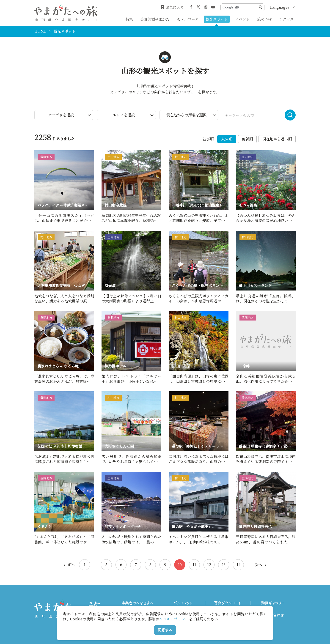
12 (209, 565)
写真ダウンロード (228, 603)
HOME (40, 31)
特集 (129, 19)
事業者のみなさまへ (137, 603)
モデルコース (188, 19)
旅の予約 (264, 19)
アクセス (286, 19)
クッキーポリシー (174, 619)
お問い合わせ (273, 615)
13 (224, 565)
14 (238, 565)
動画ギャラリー (273, 603)
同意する (165, 630)
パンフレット (183, 603)
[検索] (241, 7)
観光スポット (217, 19)
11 (194, 565)
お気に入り (172, 7)
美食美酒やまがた (155, 19)
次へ (261, 565)
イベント (242, 19)
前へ (69, 565)
